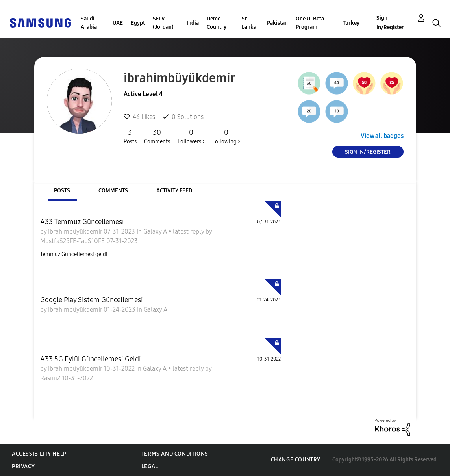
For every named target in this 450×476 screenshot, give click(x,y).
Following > (226, 136)
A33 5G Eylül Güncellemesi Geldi (91, 359)
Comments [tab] (113, 191)
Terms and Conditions (175, 454)
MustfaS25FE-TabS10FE (73, 241)
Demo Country (217, 23)
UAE (118, 23)
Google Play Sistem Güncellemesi (92, 300)
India (193, 23)
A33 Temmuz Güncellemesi (82, 222)
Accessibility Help (39, 454)
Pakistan (277, 23)
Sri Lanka (249, 23)
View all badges (382, 136)
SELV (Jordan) (163, 23)
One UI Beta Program (310, 23)
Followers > (191, 136)
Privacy (23, 466)
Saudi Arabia (89, 23)
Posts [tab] (62, 191)
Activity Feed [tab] (174, 191)
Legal (150, 466)
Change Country (296, 460)
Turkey (351, 23)
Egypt (138, 23)
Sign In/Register (390, 23)
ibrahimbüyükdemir (76, 231)
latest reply (189, 231)
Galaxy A (156, 231)
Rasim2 (51, 378)
